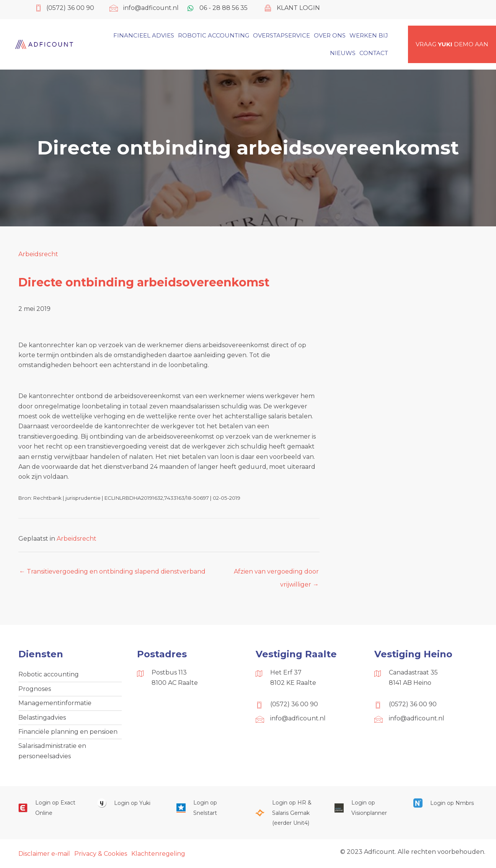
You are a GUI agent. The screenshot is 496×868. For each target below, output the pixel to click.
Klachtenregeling (158, 854)
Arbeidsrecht (38, 254)
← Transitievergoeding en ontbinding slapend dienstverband (112, 571)
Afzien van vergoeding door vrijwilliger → (276, 574)
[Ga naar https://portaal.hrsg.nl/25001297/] (287, 813)
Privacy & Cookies (101, 854)
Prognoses (35, 689)
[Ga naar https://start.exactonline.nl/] (50, 808)
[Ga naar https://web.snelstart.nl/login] (208, 808)
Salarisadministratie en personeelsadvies (52, 751)
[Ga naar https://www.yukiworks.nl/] (129, 803)
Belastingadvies (42, 718)
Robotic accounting (49, 674)
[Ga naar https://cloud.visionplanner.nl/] (366, 808)
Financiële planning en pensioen (68, 732)
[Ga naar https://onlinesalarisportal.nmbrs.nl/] (445, 803)
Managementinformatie (55, 703)
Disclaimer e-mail (44, 854)
